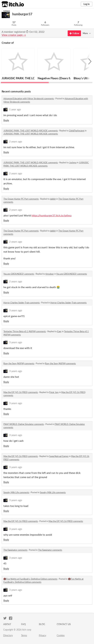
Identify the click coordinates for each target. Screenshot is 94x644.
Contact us (64, 624)
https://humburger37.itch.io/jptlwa (51, 215)
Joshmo (73, 162)
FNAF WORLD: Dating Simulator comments (24, 424)
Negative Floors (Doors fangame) (59, 78)
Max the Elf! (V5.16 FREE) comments (21, 392)
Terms (24, 635)
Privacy (43, 635)
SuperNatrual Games (59, 456)
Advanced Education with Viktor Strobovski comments (29, 99)
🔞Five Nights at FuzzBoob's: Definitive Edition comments (30, 579)
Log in (87, 4)
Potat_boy (54, 392)
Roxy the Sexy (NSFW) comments (19, 363)
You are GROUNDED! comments (19, 274)
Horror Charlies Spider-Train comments (22, 303)
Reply (6, 120)
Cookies (61, 635)
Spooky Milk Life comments (16, 492)
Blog (42, 624)
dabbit (53, 199)
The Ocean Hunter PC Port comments (21, 199)
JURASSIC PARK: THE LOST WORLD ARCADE (32, 78)
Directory (8, 635)
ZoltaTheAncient (77, 131)
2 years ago (16, 141)
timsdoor (50, 274)
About (7, 624)
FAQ (23, 624)
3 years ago (16, 310)
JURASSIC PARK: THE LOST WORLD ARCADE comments (31, 131)
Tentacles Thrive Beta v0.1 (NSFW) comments (25, 331)
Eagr (59, 331)
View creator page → (14, 35)
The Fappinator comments (15, 550)
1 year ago (15, 109)
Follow (74, 33)
